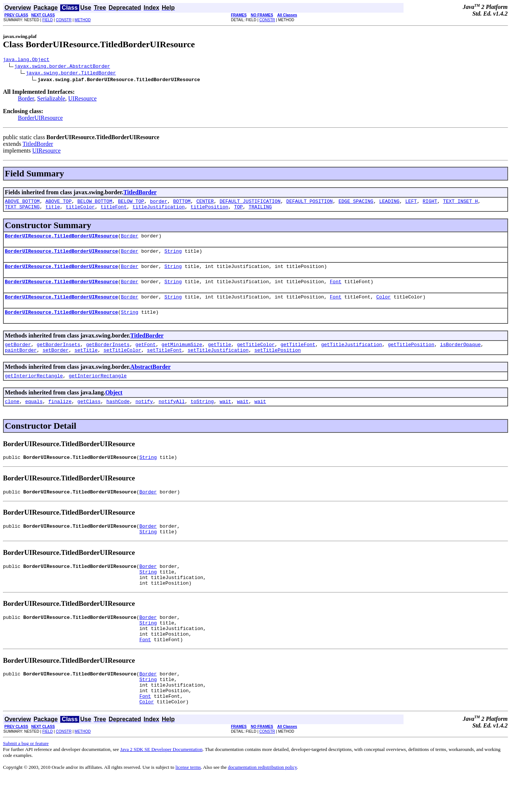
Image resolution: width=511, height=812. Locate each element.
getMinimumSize (182, 355)
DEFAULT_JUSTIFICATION (250, 203)
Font (336, 289)
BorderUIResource (40, 119)
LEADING (389, 203)
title (53, 210)
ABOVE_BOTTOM (22, 203)
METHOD (83, 20)
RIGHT (430, 203)
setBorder (55, 362)
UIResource (82, 100)
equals (34, 416)
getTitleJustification (351, 355)
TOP (238, 210)
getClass (89, 416)
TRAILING (260, 210)
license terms (188, 803)
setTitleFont (164, 362)
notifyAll (172, 416)
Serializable (51, 100)
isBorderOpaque (460, 355)
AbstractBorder (150, 379)
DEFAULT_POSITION (310, 203)
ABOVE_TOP (58, 203)
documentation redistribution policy (262, 803)
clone (12, 416)
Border (26, 100)
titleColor (80, 210)
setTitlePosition (278, 362)
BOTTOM (182, 203)
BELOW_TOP (131, 203)
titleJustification (158, 210)
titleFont (113, 210)
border (159, 203)
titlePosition (209, 210)
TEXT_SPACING (22, 210)
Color (383, 306)
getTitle (219, 355)
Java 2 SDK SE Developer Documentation (161, 785)
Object (114, 406)
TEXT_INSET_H (460, 203)
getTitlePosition (411, 355)
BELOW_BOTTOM (95, 203)
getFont (146, 355)
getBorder (18, 355)
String (173, 256)
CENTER (205, 203)
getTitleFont (298, 355)
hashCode (118, 416)
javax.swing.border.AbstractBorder (62, 67)
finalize (60, 416)
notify (144, 416)
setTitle (86, 362)
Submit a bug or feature (26, 779)
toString (202, 416)
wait (225, 416)
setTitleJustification (218, 362)
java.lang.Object (26, 60)
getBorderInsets (59, 355)
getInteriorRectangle (34, 389)
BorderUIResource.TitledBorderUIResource (61, 240)
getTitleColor (256, 355)
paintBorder (21, 362)
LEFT (411, 203)
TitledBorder (38, 145)
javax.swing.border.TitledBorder (71, 74)
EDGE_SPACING (356, 203)
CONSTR (64, 20)
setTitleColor (122, 362)
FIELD (48, 20)
